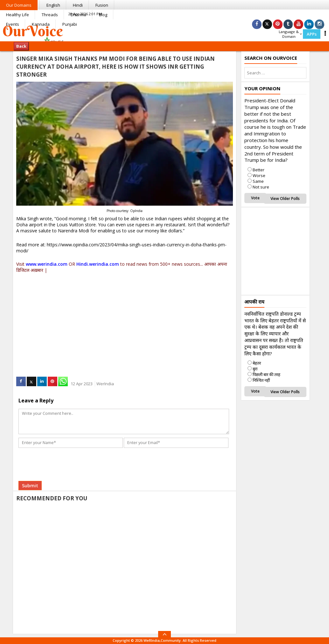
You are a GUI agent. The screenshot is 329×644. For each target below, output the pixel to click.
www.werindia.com (47, 264)
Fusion (102, 5)
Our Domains (19, 5)
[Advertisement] (125, 318)
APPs (312, 34)
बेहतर (257, 363)
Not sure (261, 187)
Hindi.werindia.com (98, 264)
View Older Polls (285, 199)
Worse (259, 175)
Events (13, 24)
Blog (103, 15)
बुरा (255, 369)
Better (259, 170)
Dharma (78, 15)
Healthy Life (17, 15)
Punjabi (70, 24)
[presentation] (68, 456)
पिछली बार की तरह (266, 374)
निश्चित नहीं (261, 380)
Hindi (78, 5)
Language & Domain (290, 34)
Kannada (41, 24)
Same (258, 181)
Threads (50, 15)
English (53, 5)
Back (21, 46)
